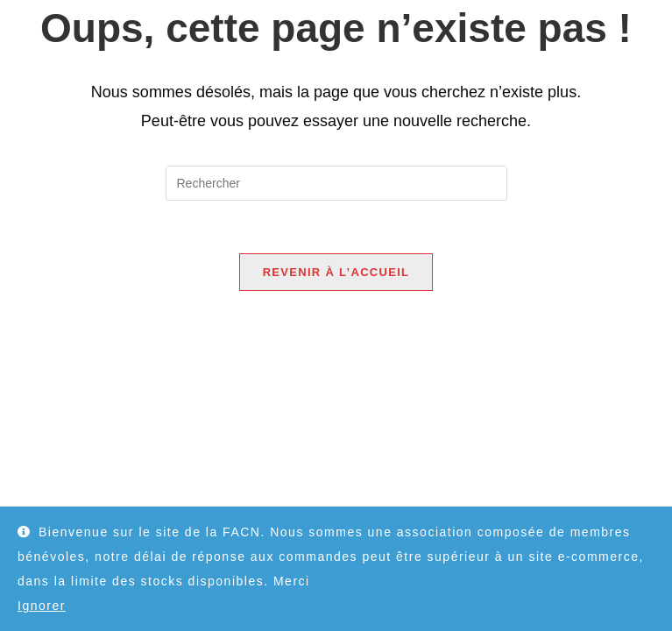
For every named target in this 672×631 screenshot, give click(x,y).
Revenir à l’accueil (336, 272)
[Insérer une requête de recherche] (336, 183)
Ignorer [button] (42, 606)
